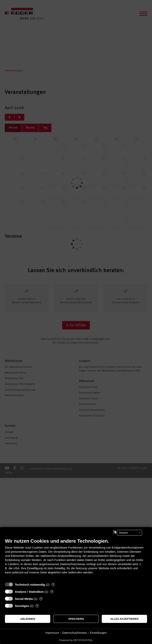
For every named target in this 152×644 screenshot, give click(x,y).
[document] (76, 559)
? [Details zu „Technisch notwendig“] (53, 585)
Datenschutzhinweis (75, 633)
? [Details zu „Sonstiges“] (37, 606)
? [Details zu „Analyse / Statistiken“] (52, 592)
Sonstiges (22, 606)
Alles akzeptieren (124, 619)
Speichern (76, 619)
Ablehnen (28, 619)
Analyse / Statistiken (29, 592)
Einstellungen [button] (98, 633)
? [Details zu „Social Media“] (41, 599)
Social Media (24, 599)
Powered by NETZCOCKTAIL (76, 640)
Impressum (52, 633)
